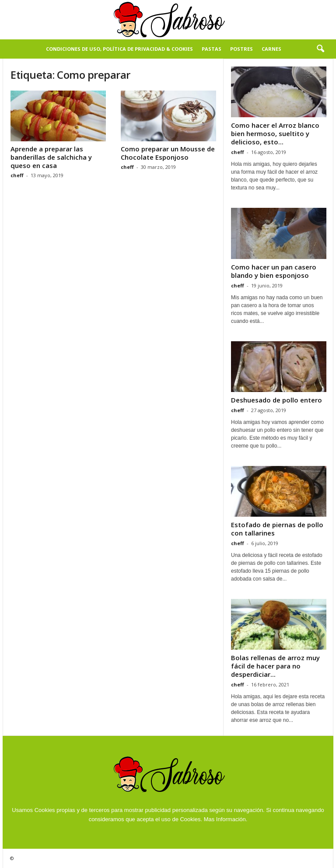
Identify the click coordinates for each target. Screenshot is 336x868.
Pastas (212, 49)
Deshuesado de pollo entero (276, 400)
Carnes (271, 49)
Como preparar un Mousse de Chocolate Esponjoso (168, 153)
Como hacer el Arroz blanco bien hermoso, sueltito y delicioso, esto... (275, 133)
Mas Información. (226, 819)
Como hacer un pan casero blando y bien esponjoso (274, 271)
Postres (241, 49)
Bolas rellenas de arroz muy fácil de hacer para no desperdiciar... (275, 666)
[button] (320, 49)
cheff (17, 175)
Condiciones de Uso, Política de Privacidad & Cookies (119, 49)
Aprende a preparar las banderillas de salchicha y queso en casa (51, 157)
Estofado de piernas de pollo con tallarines (277, 529)
